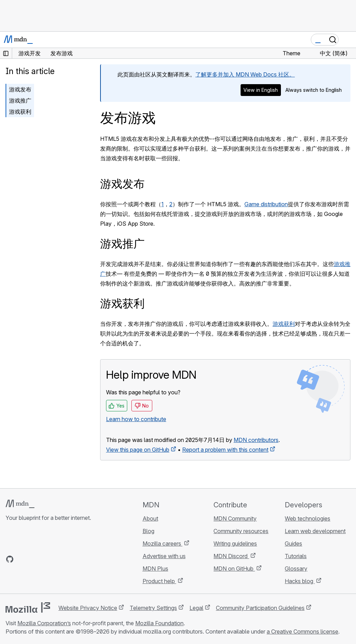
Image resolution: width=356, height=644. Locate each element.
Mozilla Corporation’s (44, 623)
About (150, 518)
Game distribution (266, 204)
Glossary (296, 569)
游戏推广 (20, 100)
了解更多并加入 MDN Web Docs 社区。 (245, 74)
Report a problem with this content (225, 450)
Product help (159, 581)
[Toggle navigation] (348, 40)
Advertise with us (164, 556)
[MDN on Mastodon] (47, 559)
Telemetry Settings (153, 608)
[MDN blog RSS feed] (60, 559)
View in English (261, 90)
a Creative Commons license (302, 631)
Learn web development (315, 531)
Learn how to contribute (136, 419)
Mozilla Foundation (159, 623)
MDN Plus (155, 569)
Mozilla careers (163, 544)
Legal (196, 608)
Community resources (241, 531)
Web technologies (308, 518)
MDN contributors (256, 440)
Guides (293, 544)
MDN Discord (231, 556)
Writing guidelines (235, 544)
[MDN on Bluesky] (22, 559)
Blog (148, 531)
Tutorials (296, 556)
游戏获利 (20, 112)
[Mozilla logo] (28, 607)
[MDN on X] (35, 559)
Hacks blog (300, 581)
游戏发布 (20, 89)
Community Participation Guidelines (260, 608)
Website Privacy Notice (88, 608)
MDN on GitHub (234, 569)
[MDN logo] (20, 504)
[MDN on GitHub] (10, 559)
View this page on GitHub (138, 450)
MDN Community (235, 518)
